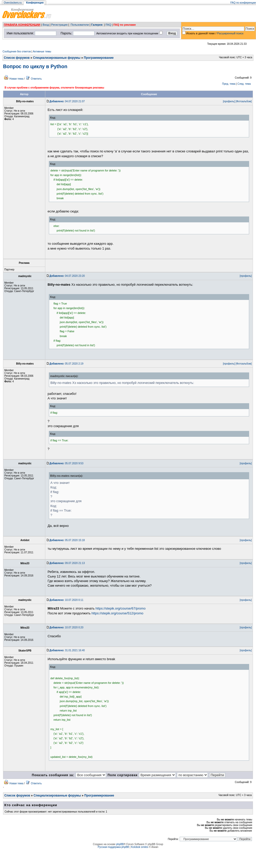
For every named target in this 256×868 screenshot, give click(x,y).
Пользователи (80, 25)
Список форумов (17, 58)
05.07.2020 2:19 (66, 364)
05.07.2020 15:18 (67, 540)
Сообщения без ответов (17, 52)
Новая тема (16, 79)
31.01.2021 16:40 (67, 650)
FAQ (108, 25)
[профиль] (229, 101)
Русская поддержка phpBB (113, 847)
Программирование (99, 58)
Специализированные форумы (57, 58)
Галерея (97, 25)
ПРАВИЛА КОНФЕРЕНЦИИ (22, 25)
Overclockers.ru (13, 3)
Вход (46, 25)
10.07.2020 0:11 (66, 600)
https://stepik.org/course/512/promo (118, 613)
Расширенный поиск (230, 33)
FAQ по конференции (243, 3)
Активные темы (42, 52)
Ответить (36, 79)
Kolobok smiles (140, 847)
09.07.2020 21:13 (67, 563)
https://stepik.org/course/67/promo (120, 608)
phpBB (120, 844)
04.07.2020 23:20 (67, 276)
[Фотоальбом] (244, 101)
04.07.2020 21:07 (67, 101)
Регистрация (59, 25)
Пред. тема (229, 84)
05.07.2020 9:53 (66, 463)
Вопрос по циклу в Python (35, 66)
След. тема (244, 84)
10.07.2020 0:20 (66, 627)
